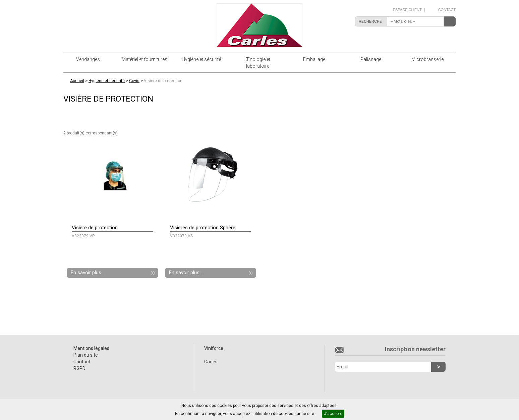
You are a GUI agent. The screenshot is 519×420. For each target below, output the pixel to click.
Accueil (77, 81)
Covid (134, 81)
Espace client (407, 10)
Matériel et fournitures (145, 59)
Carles (211, 362)
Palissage (371, 59)
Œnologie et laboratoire (258, 63)
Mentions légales (91, 348)
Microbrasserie (427, 59)
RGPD (79, 368)
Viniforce (214, 348)
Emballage (314, 59)
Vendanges (88, 59)
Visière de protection (163, 81)
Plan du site (86, 355)
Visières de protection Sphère (203, 228)
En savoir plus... (88, 273)
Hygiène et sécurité (201, 59)
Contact (447, 10)
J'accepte (333, 414)
